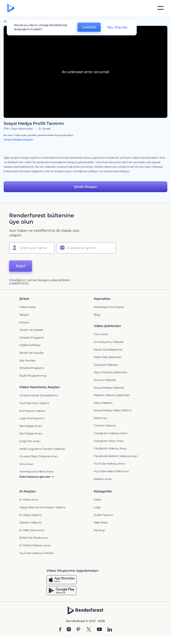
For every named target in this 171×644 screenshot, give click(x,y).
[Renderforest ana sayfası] (11, 8)
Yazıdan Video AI (31, 522)
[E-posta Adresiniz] (86, 248)
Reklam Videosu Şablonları (112, 395)
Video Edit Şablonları (108, 357)
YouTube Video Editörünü (111, 471)
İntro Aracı (101, 334)
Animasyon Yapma (32, 411)
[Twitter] (89, 630)
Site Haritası (27, 360)
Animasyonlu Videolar (109, 342)
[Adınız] (32, 248)
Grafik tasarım (104, 515)
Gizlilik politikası (30, 345)
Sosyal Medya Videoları (109, 388)
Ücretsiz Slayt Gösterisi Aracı (39, 456)
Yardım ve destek (31, 330)
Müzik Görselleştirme (108, 350)
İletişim (24, 315)
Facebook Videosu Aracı (110, 448)
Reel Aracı (101, 418)
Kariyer (24, 322)
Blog (97, 315)
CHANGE (89, 27)
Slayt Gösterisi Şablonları (110, 372)
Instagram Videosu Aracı (111, 433)
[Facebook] (60, 630)
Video (98, 500)
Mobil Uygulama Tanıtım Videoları (42, 449)
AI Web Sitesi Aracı (32, 530)
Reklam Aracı (103, 479)
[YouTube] (99, 630)
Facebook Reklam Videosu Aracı (116, 456)
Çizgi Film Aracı (30, 441)
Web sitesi (101, 522)
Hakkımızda (27, 307)
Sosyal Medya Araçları (18, 139)
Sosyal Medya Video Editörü (113, 410)
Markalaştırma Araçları (109, 307)
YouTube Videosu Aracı (109, 464)
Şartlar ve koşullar (32, 353)
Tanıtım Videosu (105, 425)
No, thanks (117, 27)
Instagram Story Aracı (109, 441)
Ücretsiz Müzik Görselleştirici (39, 395)
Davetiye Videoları (106, 365)
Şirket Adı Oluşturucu (34, 538)
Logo (97, 507)
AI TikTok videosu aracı (35, 545)
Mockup (99, 530)
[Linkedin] (110, 630)
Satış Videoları (103, 403)
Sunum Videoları (105, 380)
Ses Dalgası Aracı (31, 426)
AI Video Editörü (30, 515)
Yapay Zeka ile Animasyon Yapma (42, 507)
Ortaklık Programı (32, 338)
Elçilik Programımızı (33, 376)
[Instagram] (69, 630)
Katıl (21, 266)
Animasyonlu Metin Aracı (36, 471)
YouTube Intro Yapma (34, 403)
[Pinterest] (78, 630)
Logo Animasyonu (32, 418)
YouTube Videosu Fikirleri (36, 553)
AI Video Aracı (29, 500)
